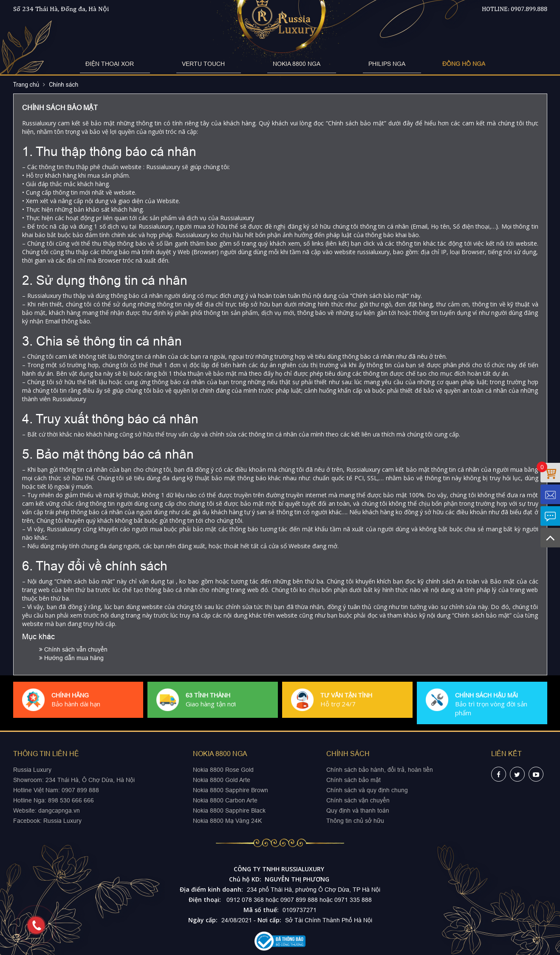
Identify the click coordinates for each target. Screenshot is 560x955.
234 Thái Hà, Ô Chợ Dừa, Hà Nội (90, 780)
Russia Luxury (62, 821)
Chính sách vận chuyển (358, 800)
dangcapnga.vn (59, 810)
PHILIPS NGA (349, 64)
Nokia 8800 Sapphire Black (229, 810)
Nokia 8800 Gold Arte (222, 780)
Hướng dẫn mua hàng (71, 658)
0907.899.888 (529, 9)
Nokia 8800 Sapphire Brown (231, 790)
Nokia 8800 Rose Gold (223, 770)
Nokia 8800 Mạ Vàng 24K (227, 821)
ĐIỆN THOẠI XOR (153, 64)
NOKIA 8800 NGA (286, 64)
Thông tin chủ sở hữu (355, 821)
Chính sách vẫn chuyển (73, 649)
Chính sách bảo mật (354, 780)
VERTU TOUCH (219, 64)
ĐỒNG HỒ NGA (411, 64)
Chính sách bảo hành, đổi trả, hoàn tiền (380, 770)
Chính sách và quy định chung (367, 790)
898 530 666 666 (71, 800)
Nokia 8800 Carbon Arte (225, 800)
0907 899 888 (79, 790)
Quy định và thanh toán (358, 810)
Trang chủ (26, 85)
